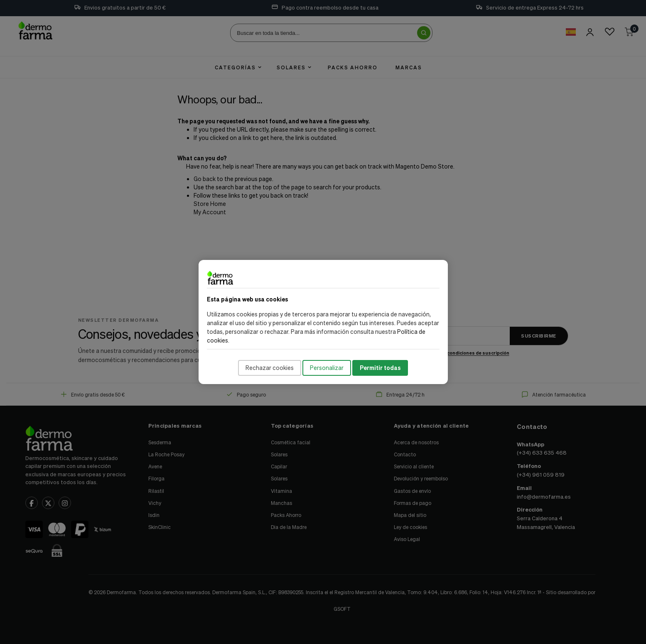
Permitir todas (380, 368)
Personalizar (327, 368)
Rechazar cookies (270, 368)
